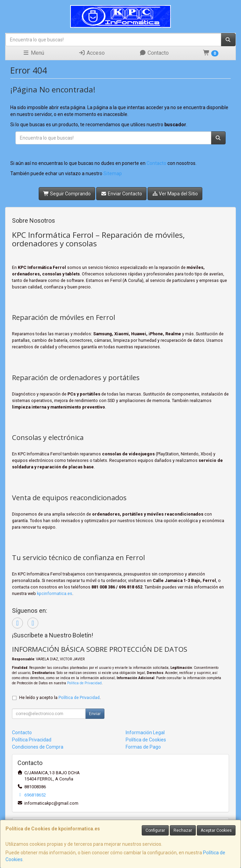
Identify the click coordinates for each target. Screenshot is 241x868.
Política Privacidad (32, 740)
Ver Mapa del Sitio (175, 194)
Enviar (95, 714)
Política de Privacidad (84, 683)
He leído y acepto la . (60, 697)
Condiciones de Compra (38, 747)
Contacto (154, 53)
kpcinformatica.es (55, 593)
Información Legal (145, 733)
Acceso (92, 53)
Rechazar (183, 830)
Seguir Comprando (67, 194)
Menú (33, 53)
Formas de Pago (143, 747)
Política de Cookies (146, 740)
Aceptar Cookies (216, 830)
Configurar (155, 830)
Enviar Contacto (121, 194)
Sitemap (113, 173)
